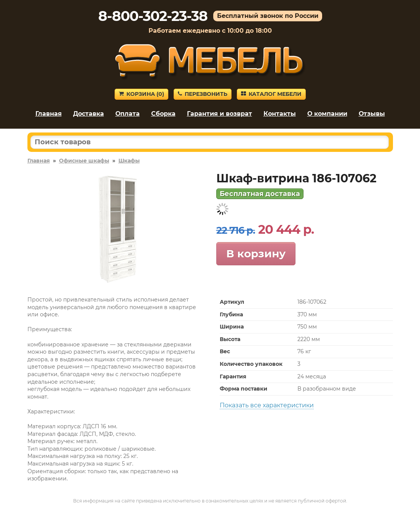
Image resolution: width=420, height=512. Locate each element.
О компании (327, 114)
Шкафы (129, 161)
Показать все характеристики (267, 405)
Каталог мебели (271, 94)
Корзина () (141, 94)
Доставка (89, 114)
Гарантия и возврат (220, 114)
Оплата (128, 114)
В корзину (256, 254)
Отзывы (372, 114)
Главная (49, 114)
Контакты (280, 114)
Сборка (163, 114)
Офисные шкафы (84, 161)
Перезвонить (203, 94)
